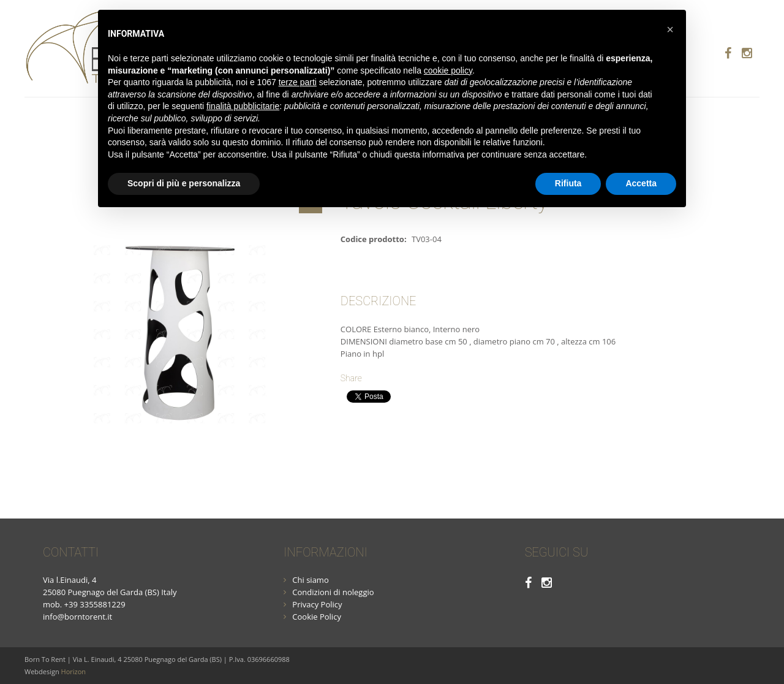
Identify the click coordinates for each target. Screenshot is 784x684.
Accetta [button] (641, 183)
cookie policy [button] (448, 70)
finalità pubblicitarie (243, 106)
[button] (670, 29)
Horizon (74, 671)
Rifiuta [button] (568, 183)
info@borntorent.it (77, 617)
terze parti (298, 82)
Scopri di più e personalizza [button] (184, 183)
